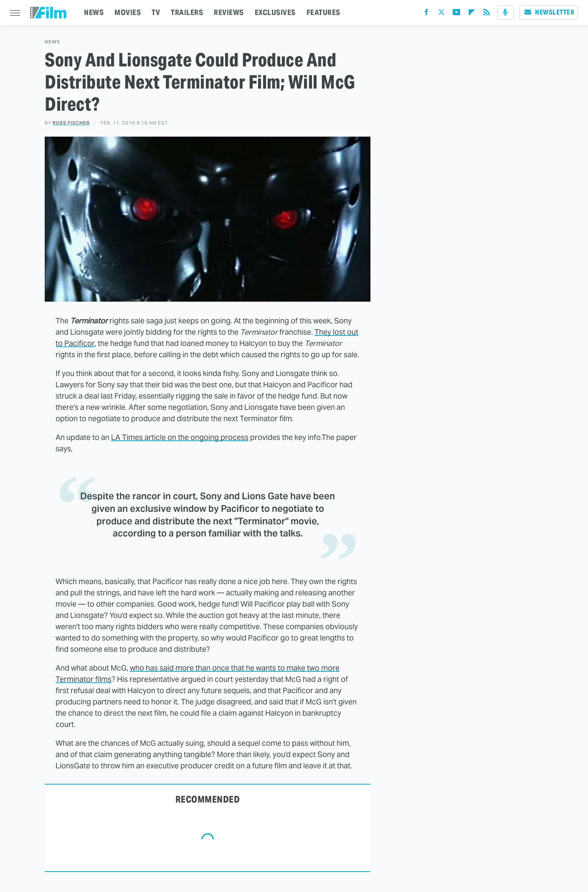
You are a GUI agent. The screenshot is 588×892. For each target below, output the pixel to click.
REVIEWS (229, 12)
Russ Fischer (71, 123)
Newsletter (549, 12)
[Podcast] (505, 13)
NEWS (94, 12)
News (52, 42)
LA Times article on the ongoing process (180, 437)
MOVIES (128, 12)
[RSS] (487, 14)
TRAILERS (187, 12)
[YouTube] (456, 14)
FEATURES (323, 12)
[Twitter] (441, 14)
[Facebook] (426, 14)
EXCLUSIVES (275, 12)
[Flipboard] (471, 14)
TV (156, 12)
